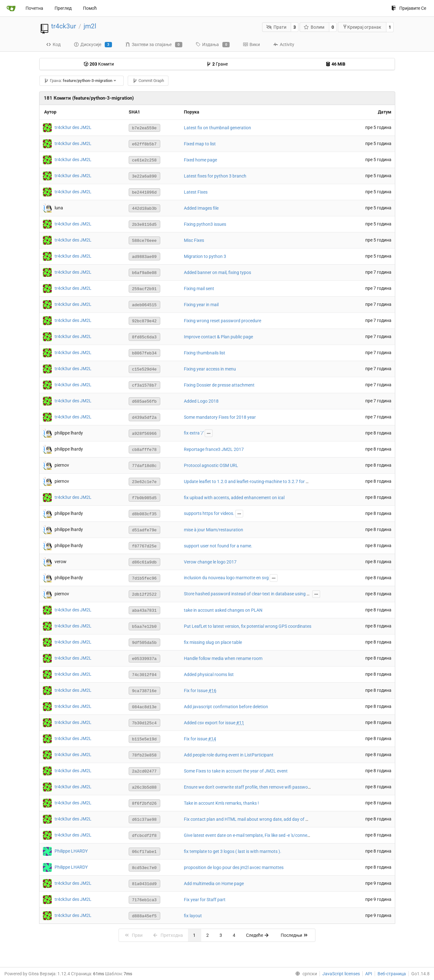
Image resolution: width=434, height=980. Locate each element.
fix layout (193, 916)
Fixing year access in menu (210, 369)
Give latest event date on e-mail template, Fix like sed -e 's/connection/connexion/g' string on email (279, 835)
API (369, 974)
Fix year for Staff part (205, 900)
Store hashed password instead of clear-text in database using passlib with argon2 (264, 594)
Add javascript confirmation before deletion (226, 707)
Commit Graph (148, 81)
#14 (212, 739)
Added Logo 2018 (201, 401)
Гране (217, 64)
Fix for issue (196, 739)
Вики (251, 44)
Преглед (63, 8)
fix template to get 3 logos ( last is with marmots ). (233, 851)
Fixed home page (200, 160)
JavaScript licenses (341, 974)
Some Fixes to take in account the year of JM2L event (236, 771)
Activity (284, 44)
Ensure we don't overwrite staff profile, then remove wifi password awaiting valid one (266, 787)
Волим (314, 27)
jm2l (90, 26)
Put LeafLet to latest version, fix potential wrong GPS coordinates (248, 626)
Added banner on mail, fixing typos (217, 272)
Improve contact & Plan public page (218, 337)
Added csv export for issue (210, 723)
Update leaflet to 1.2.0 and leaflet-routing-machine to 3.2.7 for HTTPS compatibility (265, 481)
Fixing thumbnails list (205, 353)
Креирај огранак (362, 27)
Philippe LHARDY (71, 851)
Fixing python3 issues (205, 224)
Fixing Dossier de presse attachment (219, 385)
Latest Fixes (196, 192)
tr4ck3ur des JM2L (73, 127)
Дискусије (93, 45)
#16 (212, 691)
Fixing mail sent (199, 289)
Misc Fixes (194, 240)
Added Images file (201, 208)
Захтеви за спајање (154, 45)
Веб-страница (392, 974)
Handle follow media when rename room (223, 658)
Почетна (34, 8)
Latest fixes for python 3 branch (215, 176)
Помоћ (90, 8)
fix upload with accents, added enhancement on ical (234, 498)
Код (53, 44)
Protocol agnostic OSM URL (211, 465)
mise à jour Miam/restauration (214, 530)
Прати (276, 27)
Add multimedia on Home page (214, 884)
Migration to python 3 (205, 256)
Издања (213, 45)
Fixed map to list (200, 144)
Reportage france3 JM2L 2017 (214, 449)
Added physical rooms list (209, 674)
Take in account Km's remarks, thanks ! (221, 803)
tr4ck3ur (64, 26)
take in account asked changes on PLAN (223, 610)
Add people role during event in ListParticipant (229, 755)
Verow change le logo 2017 (210, 562)
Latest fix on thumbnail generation (217, 128)
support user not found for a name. (218, 546)
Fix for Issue (196, 691)
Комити (99, 64)
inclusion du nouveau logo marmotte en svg (226, 578)
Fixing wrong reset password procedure (223, 321)
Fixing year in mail (201, 305)
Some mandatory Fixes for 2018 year (220, 417)
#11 (240, 723)
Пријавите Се (409, 8)
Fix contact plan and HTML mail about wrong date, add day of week (250, 819)
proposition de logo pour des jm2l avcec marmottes (234, 867)
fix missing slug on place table (213, 642)
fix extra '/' (194, 433)
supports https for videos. (209, 513)
